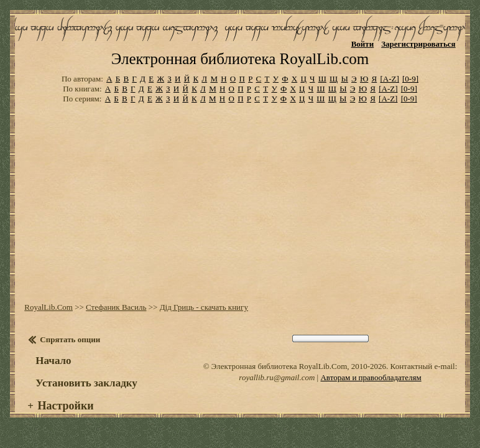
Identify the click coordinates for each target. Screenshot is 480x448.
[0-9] (410, 79)
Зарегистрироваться (418, 44)
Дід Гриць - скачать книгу (204, 307)
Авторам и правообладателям (371, 377)
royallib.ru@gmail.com (277, 377)
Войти (363, 44)
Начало (53, 361)
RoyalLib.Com (48, 307)
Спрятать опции (70, 339)
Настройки (65, 406)
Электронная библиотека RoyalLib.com (240, 59)
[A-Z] (389, 79)
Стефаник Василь (116, 307)
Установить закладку (86, 383)
